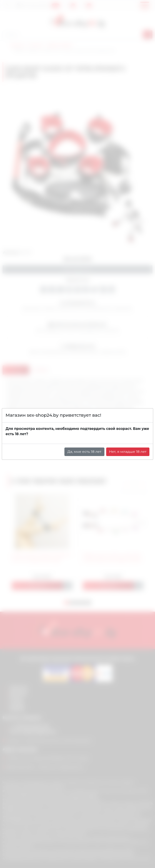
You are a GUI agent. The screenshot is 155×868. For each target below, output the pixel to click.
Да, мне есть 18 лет (84, 451)
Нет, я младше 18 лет (128, 451)
